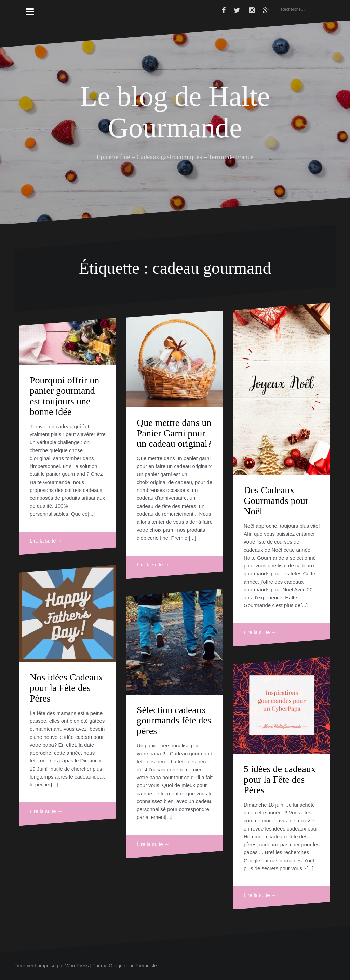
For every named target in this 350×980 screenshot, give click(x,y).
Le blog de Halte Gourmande (175, 112)
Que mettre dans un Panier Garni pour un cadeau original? (174, 433)
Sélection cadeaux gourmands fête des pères (174, 721)
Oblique (117, 966)
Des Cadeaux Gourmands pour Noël (276, 501)
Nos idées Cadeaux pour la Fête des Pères (66, 688)
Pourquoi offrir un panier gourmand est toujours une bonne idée (64, 396)
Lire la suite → (46, 541)
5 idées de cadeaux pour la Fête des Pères (280, 779)
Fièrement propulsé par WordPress (52, 966)
